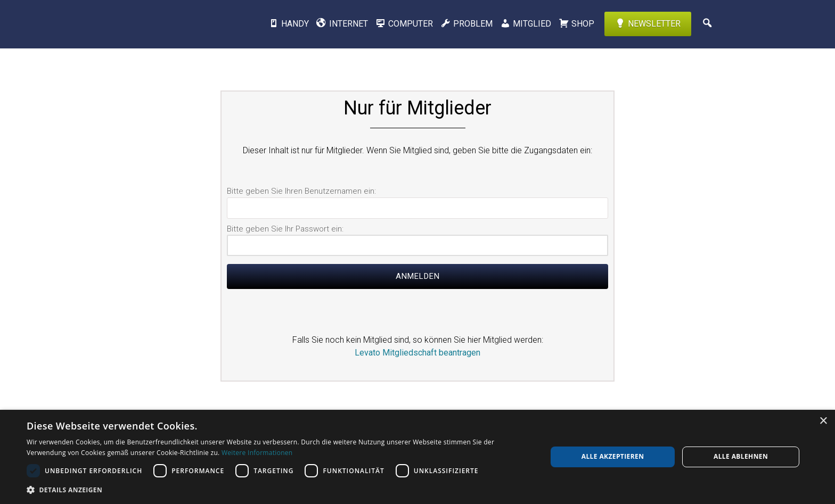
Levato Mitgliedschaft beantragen (418, 353)
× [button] (823, 421)
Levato (170, 24)
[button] (279, 490)
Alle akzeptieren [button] (613, 456)
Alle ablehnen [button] (741, 456)
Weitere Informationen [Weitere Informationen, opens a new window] (257, 453)
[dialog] (418, 457)
